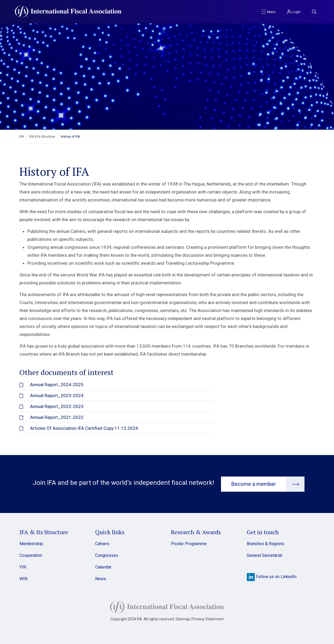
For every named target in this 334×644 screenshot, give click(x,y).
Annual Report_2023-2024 (57, 395)
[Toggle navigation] (268, 11)
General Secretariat (264, 555)
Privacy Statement (208, 619)
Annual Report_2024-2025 (57, 385)
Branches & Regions (266, 543)
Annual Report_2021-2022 (57, 417)
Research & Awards (196, 532)
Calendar (103, 567)
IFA (22, 137)
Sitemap (183, 619)
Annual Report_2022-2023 (57, 406)
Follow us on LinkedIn (272, 576)
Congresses (107, 555)
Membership (31, 543)
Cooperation (31, 555)
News (101, 578)
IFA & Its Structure (42, 137)
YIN (23, 567)
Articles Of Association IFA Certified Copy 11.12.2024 (84, 428)
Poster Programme (189, 543)
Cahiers (102, 543)
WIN (23, 578)
